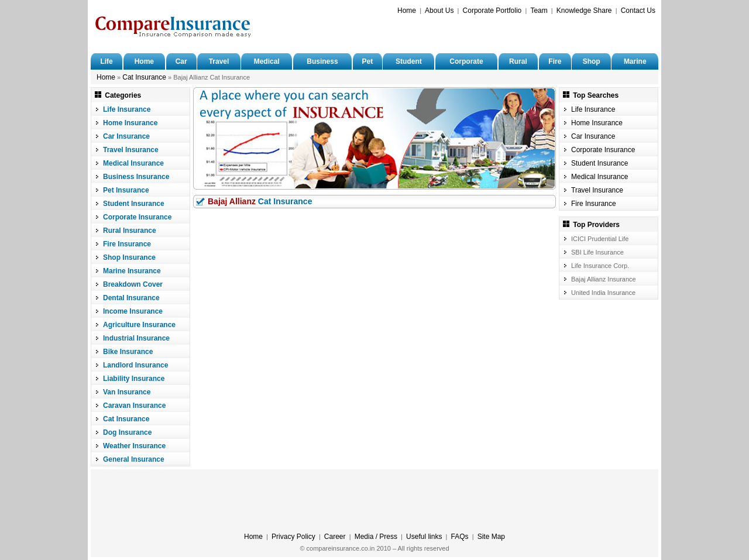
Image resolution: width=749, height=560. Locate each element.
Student (409, 61)
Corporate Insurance (137, 217)
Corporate (466, 61)
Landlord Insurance (135, 365)
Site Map (491, 537)
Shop (592, 61)
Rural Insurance (130, 231)
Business (322, 61)
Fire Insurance (127, 244)
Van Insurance (127, 392)
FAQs (460, 537)
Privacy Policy (293, 537)
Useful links (424, 537)
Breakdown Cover (133, 284)
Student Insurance (134, 204)
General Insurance (134, 459)
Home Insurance (130, 123)
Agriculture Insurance (139, 325)
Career (335, 537)
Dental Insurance (131, 298)
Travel (219, 61)
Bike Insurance (128, 352)
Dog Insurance (127, 432)
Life (106, 61)
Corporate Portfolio (492, 11)
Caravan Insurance (134, 406)
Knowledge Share (584, 11)
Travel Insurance (131, 150)
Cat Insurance (144, 77)
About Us (439, 11)
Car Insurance (126, 136)
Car (181, 61)
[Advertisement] (518, 33)
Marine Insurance (132, 271)
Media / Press (376, 537)
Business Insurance (136, 177)
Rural (518, 61)
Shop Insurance (129, 257)
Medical (267, 61)
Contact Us (638, 11)
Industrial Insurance (136, 338)
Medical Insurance (133, 163)
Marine (635, 61)
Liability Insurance (134, 379)
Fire (555, 61)
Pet (367, 61)
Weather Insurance (134, 446)
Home (407, 11)
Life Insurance (127, 109)
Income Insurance (133, 311)
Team (539, 11)
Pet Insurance (126, 190)
